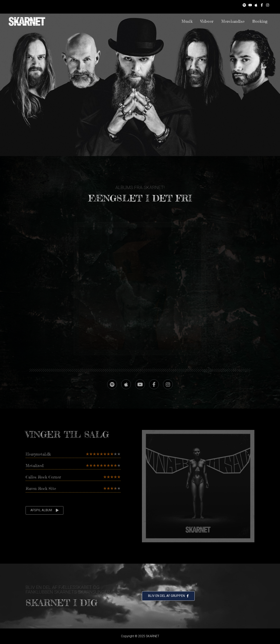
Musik (187, 21)
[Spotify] (244, 5)
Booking (260, 21)
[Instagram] (268, 5)
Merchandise (233, 21)
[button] (45, 510)
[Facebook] (262, 5)
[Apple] (256, 5)
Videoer (207, 21)
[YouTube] (250, 5)
